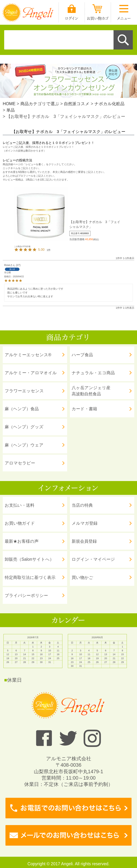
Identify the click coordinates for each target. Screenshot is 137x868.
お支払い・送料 (20, 505)
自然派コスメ (77, 104)
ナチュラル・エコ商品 (93, 373)
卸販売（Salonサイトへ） (29, 559)
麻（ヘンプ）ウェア (24, 445)
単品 (11, 110)
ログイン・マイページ (93, 559)
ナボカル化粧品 (109, 104)
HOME (9, 104)
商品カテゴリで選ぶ (40, 104)
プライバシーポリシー (26, 595)
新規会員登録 (84, 541)
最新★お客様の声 (22, 541)
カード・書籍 (84, 409)
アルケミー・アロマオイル (31, 373)
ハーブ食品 (82, 355)
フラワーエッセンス (24, 391)
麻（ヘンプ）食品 (22, 409)
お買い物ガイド (20, 523)
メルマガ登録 (85, 523)
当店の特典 (82, 505)
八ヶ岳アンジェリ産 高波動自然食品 (91, 391)
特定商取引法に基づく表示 (30, 577)
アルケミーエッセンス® (28, 355)
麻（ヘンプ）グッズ (24, 427)
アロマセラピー (20, 463)
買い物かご (82, 577)
